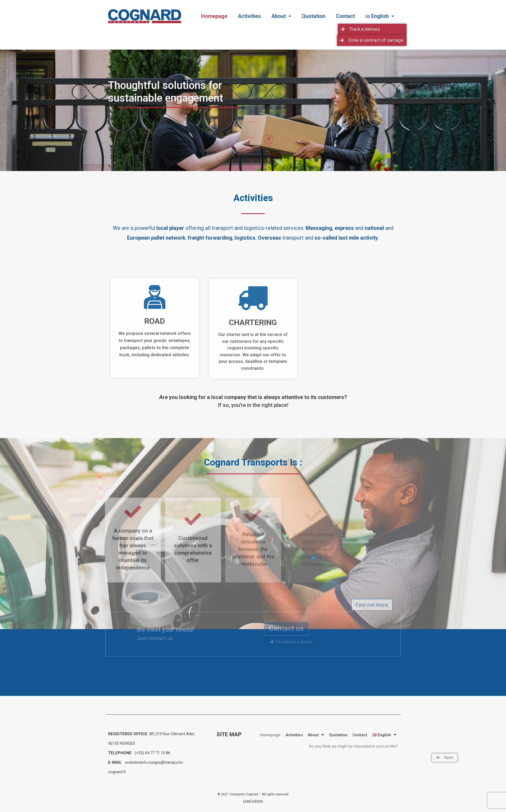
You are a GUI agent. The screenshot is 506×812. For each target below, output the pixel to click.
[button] (437, 29)
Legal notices (253, 801)
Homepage (214, 16)
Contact (345, 16)
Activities (249, 16)
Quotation (314, 16)
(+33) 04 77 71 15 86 (152, 753)
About (281, 16)
